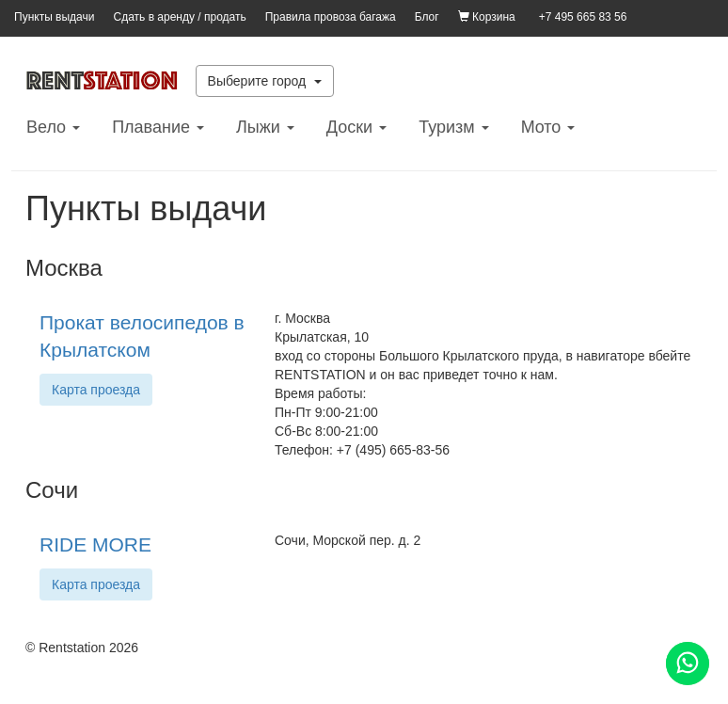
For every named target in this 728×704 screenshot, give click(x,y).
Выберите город (265, 81)
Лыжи (265, 127)
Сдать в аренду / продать (179, 17)
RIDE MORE (95, 544)
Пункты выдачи (54, 17)
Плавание (158, 127)
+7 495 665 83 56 (583, 17)
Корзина (487, 17)
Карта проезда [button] (96, 390)
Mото (548, 127)
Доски (356, 127)
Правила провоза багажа (331, 17)
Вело (53, 127)
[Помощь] (688, 664)
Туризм (453, 127)
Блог (427, 17)
